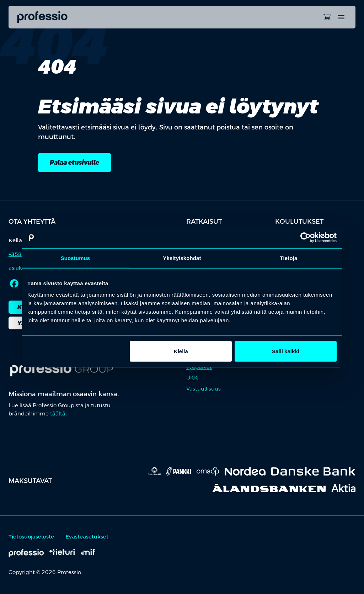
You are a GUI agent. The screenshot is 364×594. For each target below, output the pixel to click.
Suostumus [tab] (76, 258)
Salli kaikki (286, 351)
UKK (192, 378)
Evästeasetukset (87, 537)
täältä (58, 414)
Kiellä (181, 351)
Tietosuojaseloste (31, 537)
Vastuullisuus (204, 389)
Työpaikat (199, 368)
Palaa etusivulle (77, 163)
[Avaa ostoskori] (327, 17)
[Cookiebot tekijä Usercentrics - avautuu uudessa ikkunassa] (306, 238)
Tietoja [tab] (289, 258)
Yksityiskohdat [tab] (182, 258)
